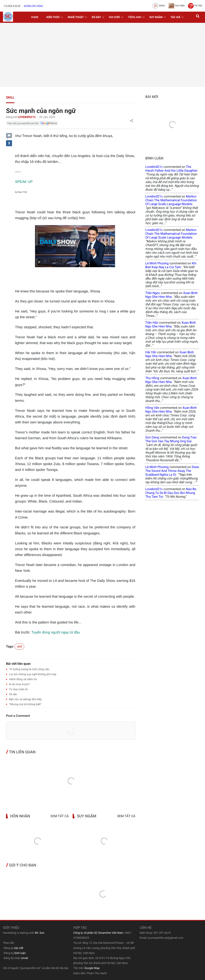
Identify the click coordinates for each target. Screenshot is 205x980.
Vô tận (13, 694)
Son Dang (152, 437)
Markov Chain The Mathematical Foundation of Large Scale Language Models (171, 200)
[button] (198, 17)
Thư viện (176, 6)
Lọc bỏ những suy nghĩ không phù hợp (33, 674)
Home (35, 17)
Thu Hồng (152, 378)
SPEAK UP (24, 182)
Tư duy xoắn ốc (19, 689)
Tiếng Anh (135, 17)
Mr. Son (40, 933)
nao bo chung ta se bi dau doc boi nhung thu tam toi (171, 493)
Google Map (92, 968)
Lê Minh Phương (157, 263)
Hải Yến (151, 352)
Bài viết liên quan (18, 664)
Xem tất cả (60, 816)
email (25, 958)
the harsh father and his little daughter (171, 169)
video (159, 6)
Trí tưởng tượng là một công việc (29, 669)
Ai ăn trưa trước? (19, 684)
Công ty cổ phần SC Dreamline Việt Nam (98, 933)
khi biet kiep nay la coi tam (171, 265)
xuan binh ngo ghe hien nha (171, 295)
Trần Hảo (152, 323)
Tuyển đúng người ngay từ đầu (56, 632)
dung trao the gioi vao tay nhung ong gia (171, 439)
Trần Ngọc (153, 293)
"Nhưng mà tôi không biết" (25, 704)
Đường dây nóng (34, 6)
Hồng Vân (152, 408)
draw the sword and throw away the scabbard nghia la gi (172, 471)
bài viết (19, 948)
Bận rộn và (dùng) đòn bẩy (25, 699)
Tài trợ (195, 6)
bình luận (20, 953)
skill (10, 97)
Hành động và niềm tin (23, 679)
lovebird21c (154, 167)
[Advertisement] (102, 55)
